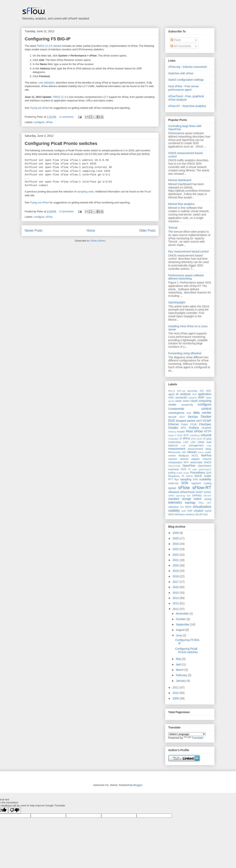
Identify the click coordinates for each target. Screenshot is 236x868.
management (196, 446)
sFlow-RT (202, 488)
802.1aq (181, 391)
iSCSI (199, 439)
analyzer (185, 394)
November (183, 614)
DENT (182, 417)
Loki (183, 446)
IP (181, 439)
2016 (176, 587)
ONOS (208, 462)
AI (177, 394)
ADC (209, 391)
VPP (190, 511)
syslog (208, 499)
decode (172, 417)
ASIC (171, 398)
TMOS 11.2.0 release (49, 46)
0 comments (66, 211)
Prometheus (198, 473)
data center (202, 413)
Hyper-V (172, 435)
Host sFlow (194, 431)
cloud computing (201, 401)
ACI (202, 391)
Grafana (194, 428)
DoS (172, 421)
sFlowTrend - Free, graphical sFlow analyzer (186, 98)
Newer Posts (33, 231)
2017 (176, 582)
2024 (176, 544)
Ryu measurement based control (188, 251)
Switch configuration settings (186, 80)
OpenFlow (189, 466)
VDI (182, 507)
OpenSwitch (205, 466)
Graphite (206, 428)
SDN (185, 483)
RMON (189, 476)
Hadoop (172, 432)
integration (173, 439)
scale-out (173, 483)
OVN (183, 469)
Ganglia (173, 428)
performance (205, 469)
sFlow (49, 122)
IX (205, 439)
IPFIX (186, 439)
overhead (174, 469)
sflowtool (174, 492)
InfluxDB (206, 435)
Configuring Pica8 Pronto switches (61, 143)
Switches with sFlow (181, 73)
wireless (190, 515)
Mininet (192, 452)
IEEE (180, 435)
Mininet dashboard (180, 180)
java (209, 439)
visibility (174, 511)
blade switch (182, 401)
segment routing (201, 483)
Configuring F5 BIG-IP (48, 39)
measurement (177, 449)
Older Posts (147, 231)
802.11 (172, 391)
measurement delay (199, 449)
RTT (171, 480)
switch (198, 499)
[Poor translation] (15, 810)
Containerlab (176, 409)
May (179, 659)
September (183, 624)
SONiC (207, 492)
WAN (171, 515)
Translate (194, 738)
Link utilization (46, 83)
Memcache (174, 452)
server (172, 488)
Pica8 (148, 192)
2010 (176, 693)
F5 (147, 86)
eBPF (199, 421)
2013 (176, 603)
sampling (186, 479)
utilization (174, 507)
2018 (176, 576)
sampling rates (85, 192)
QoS (209, 473)
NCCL (195, 456)
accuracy (192, 391)
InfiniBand (195, 435)
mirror (201, 452)
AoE (194, 394)
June (179, 635)
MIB (184, 452)
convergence (176, 413)
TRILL (201, 503)
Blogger (138, 785)
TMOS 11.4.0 (60, 97)
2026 (176, 533)
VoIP (184, 511)
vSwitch (199, 511)
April (179, 664)
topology (190, 503)
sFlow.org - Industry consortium (188, 67)
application (205, 394)
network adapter (190, 459)
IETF (186, 435)
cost (189, 413)
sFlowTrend (187, 492)
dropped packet (185, 421)
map (209, 446)
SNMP (199, 492)
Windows (180, 515)
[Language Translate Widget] (187, 734)
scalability (205, 479)
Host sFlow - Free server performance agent (183, 88)
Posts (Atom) (98, 241)
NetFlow (206, 455)
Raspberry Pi (176, 476)
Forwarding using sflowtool (185, 353)
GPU (183, 428)
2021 (176, 560)
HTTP (208, 431)
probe (186, 473)
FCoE (194, 424)
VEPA (188, 507)
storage (186, 499)
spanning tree (183, 496)
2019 (176, 571)
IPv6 (193, 439)
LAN (193, 442)
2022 (176, 555)
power (179, 473)
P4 (189, 469)
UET (209, 503)
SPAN (171, 496)
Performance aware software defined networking (186, 277)
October (181, 619)
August (180, 630)
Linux (201, 442)
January (181, 681)
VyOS (208, 511)
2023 (176, 549)
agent (171, 394)
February (182, 675)
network (173, 459)
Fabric (185, 424)
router (208, 476)
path (195, 469)
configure (39, 122)
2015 (176, 593)
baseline (193, 398)
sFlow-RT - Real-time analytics (187, 106)
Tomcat (173, 228)
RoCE (198, 476)
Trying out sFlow (40, 108)
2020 (176, 565)
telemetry (175, 502)
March (180, 670)
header (181, 432)
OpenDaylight (177, 302)
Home (91, 231)
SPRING (197, 496)
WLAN (199, 515)
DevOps (193, 417)
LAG (186, 442)
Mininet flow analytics (181, 204)
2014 (176, 598)
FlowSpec (205, 424)
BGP (201, 397)
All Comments (181, 46)
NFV (186, 462)
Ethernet (174, 424)
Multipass (184, 456)
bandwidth (181, 398)
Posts (176, 40)
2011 (176, 687)
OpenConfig (174, 466)
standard (174, 499)
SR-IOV (207, 496)
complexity (187, 405)
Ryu (177, 480)
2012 (176, 609)
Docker (206, 417)
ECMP (207, 421)
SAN (195, 480)
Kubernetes (175, 442)
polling (172, 473)
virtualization (202, 507)
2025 (176, 538)
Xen (206, 515)
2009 (176, 698)
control (206, 409)
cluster (172, 405)
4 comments (66, 117)
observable (196, 462)
